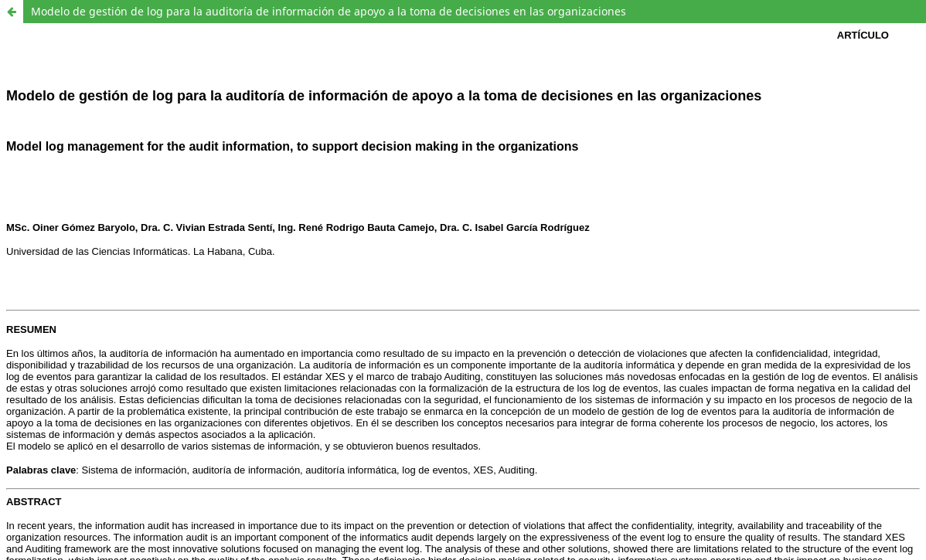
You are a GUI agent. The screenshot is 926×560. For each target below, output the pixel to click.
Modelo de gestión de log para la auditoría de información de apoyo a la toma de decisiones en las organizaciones (329, 11)
